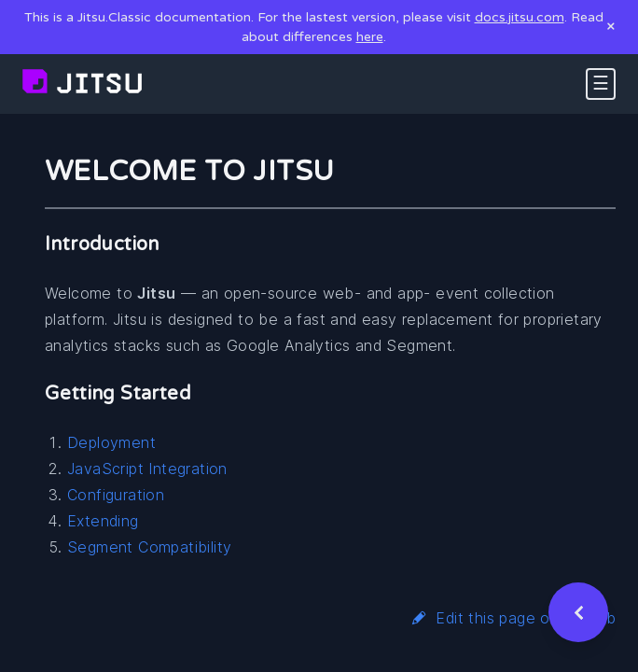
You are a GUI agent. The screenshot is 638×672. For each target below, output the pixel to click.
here (370, 37)
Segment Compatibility (149, 547)
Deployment (111, 442)
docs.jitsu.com (520, 17)
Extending (103, 521)
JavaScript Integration (147, 469)
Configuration (116, 495)
